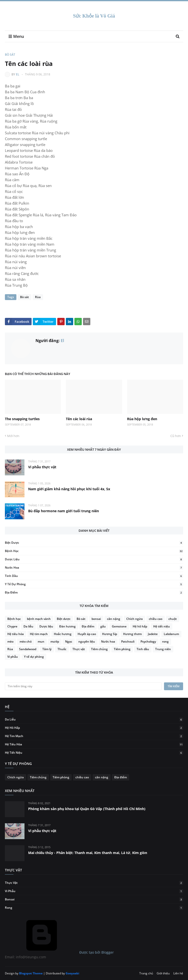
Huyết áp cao (87, 634)
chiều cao (156, 619)
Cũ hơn (176, 436)
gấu (103, 626)
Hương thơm (132, 634)
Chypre (12, 626)
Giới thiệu (163, 973)
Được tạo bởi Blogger (59, 952)
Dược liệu (94, 559)
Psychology (148, 641)
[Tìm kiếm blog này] (83, 686)
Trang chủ (146, 973)
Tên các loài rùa (79, 419)
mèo (10, 641)
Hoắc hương (63, 634)
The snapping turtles (22, 419)
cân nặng (114, 619)
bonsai (96, 619)
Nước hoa (94, 568)
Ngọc (69, 641)
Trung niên (163, 649)
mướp (55, 641)
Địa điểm (94, 592)
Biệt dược (94, 543)
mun (41, 641)
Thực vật (79, 649)
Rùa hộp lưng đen (142, 419)
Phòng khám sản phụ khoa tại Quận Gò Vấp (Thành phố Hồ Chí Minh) (87, 809)
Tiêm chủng (99, 649)
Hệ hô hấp (140, 626)
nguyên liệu (87, 641)
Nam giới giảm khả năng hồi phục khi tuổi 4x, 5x (69, 489)
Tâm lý (47, 649)
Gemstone (119, 626)
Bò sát (10, 55)
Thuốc (62, 649)
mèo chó (26, 641)
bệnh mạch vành (39, 619)
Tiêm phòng (122, 649)
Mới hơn (13, 436)
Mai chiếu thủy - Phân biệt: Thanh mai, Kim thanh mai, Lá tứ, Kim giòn (88, 853)
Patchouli (128, 641)
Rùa (38, 297)
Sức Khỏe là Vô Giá (94, 16)
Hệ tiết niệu (162, 626)
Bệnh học (94, 551)
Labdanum (171, 634)
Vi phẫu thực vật (42, 467)
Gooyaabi (72, 973)
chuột (173, 619)
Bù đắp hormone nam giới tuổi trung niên (64, 511)
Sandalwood (28, 649)
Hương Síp (110, 634)
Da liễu (28, 626)
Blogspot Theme (31, 973)
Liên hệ (178, 973)
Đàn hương (67, 626)
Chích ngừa (135, 619)
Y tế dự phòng (94, 584)
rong (165, 641)
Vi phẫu (13, 657)
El (18, 74)
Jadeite (153, 634)
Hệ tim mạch (39, 634)
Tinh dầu (94, 576)
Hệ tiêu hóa (16, 634)
